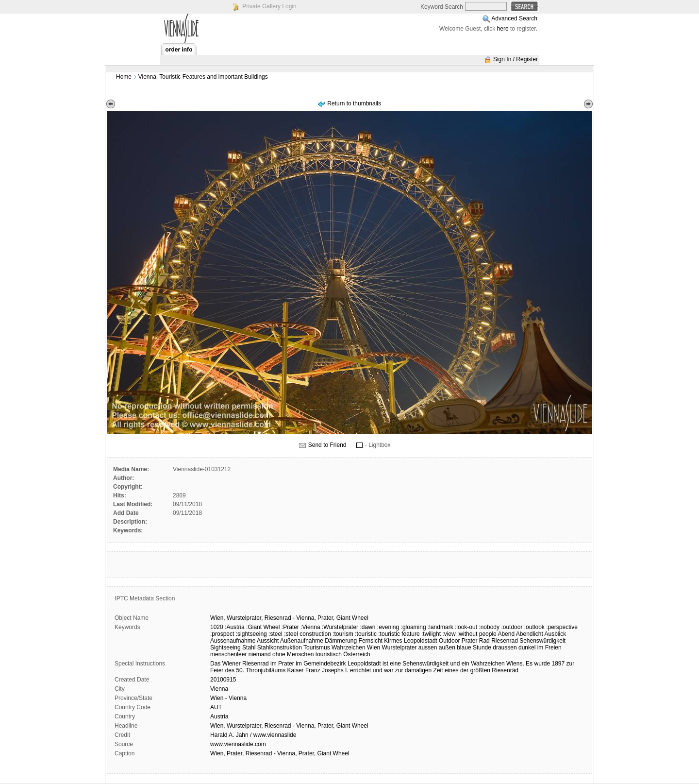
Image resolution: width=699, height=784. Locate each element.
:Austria (235, 627)
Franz (313, 670)
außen (447, 648)
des (230, 670)
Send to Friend (327, 445)
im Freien (549, 648)
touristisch (329, 654)
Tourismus (317, 648)
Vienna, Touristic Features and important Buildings (203, 77)
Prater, (326, 618)
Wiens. (515, 664)
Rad (484, 641)
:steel (275, 634)
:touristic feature (399, 634)
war (389, 670)
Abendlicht (530, 634)
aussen (428, 648)
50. (240, 670)
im (274, 664)
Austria (219, 716)
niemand (260, 654)
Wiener (232, 664)
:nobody (489, 627)
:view (449, 634)
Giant (343, 618)
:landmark (441, 627)
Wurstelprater (399, 648)
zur (571, 664)
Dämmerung (341, 641)
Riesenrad (278, 618)
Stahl (249, 648)
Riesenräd (505, 670)
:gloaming (414, 627)
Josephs (333, 670)
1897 (558, 664)
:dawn (367, 627)
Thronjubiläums (266, 670)
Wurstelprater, (245, 618)
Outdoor (449, 641)
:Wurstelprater (340, 627)
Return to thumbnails (354, 103)
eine (395, 664)
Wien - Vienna (228, 698)
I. (347, 670)
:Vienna (310, 627)
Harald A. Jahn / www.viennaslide (253, 735)
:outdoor (512, 627)
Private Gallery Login (269, 6)
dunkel (527, 648)
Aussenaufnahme (233, 641)
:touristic (366, 634)
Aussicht (268, 641)
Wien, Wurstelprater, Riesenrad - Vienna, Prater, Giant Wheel (289, 726)
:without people (477, 634)
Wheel (360, 618)
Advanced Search (514, 18)
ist (385, 664)
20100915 (223, 680)
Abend (506, 634)
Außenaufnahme (302, 641)
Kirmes (393, 641)
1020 (217, 627)
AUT (216, 707)
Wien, (218, 618)
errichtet (360, 670)
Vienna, (306, 618)
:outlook (534, 627)
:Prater (290, 627)
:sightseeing (251, 634)
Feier (217, 670)
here (503, 29)
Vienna (219, 689)
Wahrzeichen (349, 648)
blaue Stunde (474, 648)
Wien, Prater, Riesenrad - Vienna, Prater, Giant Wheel (280, 753)
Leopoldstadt (421, 641)
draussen (505, 648)
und (455, 664)
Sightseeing (225, 648)
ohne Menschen (293, 654)
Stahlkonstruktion (280, 648)
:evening (388, 627)
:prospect (222, 634)
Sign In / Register (516, 59)
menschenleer (228, 654)
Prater (470, 641)
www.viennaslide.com (238, 744)
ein (466, 664)
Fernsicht (371, 641)
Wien (374, 648)
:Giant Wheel (263, 627)
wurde (542, 664)
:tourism (343, 634)
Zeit (438, 670)
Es (529, 664)
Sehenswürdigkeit (542, 641)
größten (480, 670)
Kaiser (296, 670)
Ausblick (556, 634)
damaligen (418, 670)
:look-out (466, 627)
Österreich (357, 654)
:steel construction (308, 634)
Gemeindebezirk (325, 664)
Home (124, 77)
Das (215, 664)
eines (452, 670)
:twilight (431, 634)
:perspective (562, 627)
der (464, 670)
